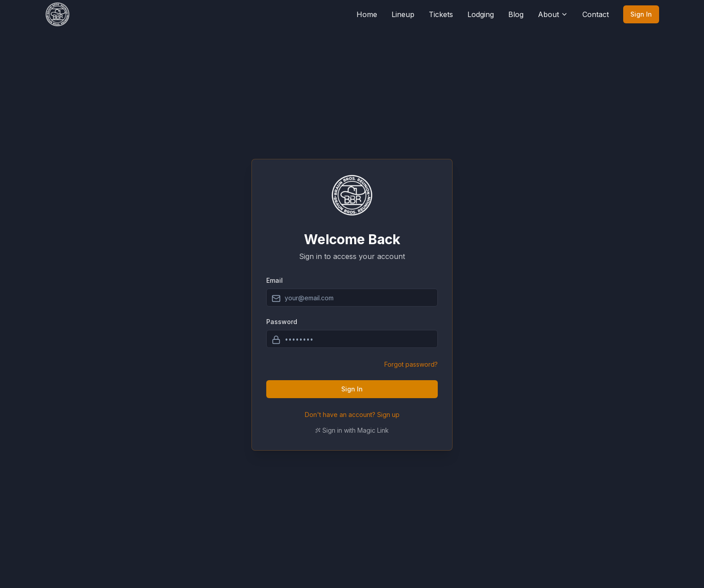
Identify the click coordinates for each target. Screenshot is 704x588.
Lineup (403, 14)
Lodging (481, 14)
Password (282, 322)
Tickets (441, 14)
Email (275, 280)
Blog (516, 14)
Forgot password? (411, 364)
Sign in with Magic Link (352, 430)
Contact (596, 14)
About (553, 14)
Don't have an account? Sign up (352, 415)
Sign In (641, 14)
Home (367, 14)
